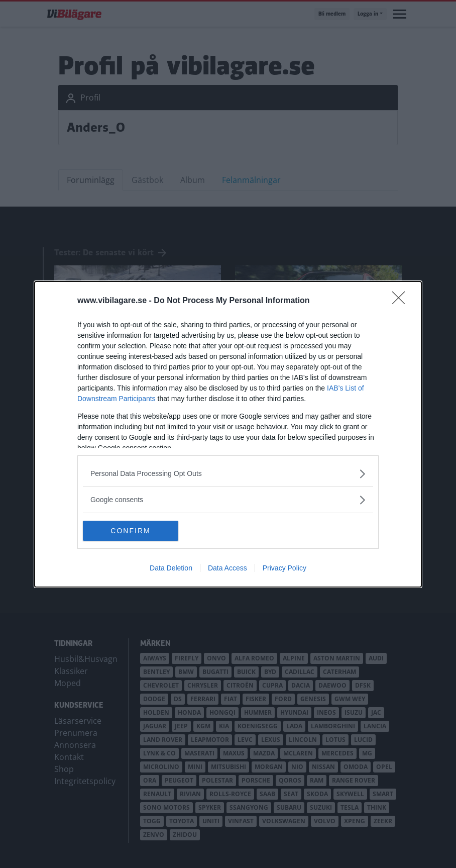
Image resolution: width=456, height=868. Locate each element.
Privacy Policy (284, 568)
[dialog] (228, 434)
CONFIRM (130, 531)
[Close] (402, 301)
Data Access (227, 568)
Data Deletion (171, 568)
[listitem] (228, 474)
